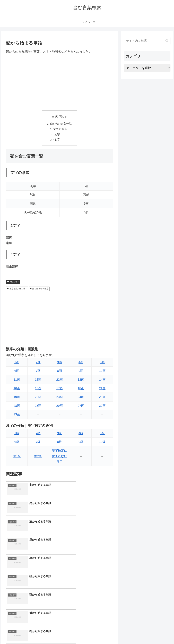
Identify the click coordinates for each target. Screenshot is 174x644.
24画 (81, 398)
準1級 (17, 457)
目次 (55, 116)
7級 (38, 443)
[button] (167, 41)
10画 (102, 372)
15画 (38, 389)
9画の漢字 (13, 282)
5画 (102, 363)
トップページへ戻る (133, 633)
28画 (17, 407)
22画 (59, 380)
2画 (38, 363)
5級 (102, 434)
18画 (81, 389)
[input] (147, 41)
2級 (38, 434)
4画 (81, 363)
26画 (38, 407)
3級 (59, 434)
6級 (17, 443)
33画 (17, 415)
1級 (17, 434)
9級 (81, 443)
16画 (17, 389)
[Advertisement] (59, 82)
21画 (102, 389)
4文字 (57, 140)
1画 (17, 363)
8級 (59, 443)
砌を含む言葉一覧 (61, 124)
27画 (81, 407)
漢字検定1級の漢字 (17, 290)
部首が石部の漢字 (39, 290)
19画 (17, 398)
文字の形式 (60, 129)
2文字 (57, 135)
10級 (102, 443)
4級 (81, 434)
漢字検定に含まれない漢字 (59, 457)
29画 (59, 407)
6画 (17, 372)
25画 (102, 398)
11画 (17, 380)
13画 (38, 380)
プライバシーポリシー (159, 633)
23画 (59, 398)
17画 (59, 389)
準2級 (38, 457)
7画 (38, 372)
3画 (59, 363)
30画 (102, 407)
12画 (81, 380)
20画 (38, 398)
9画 (81, 372)
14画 (102, 380)
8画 (59, 372)
